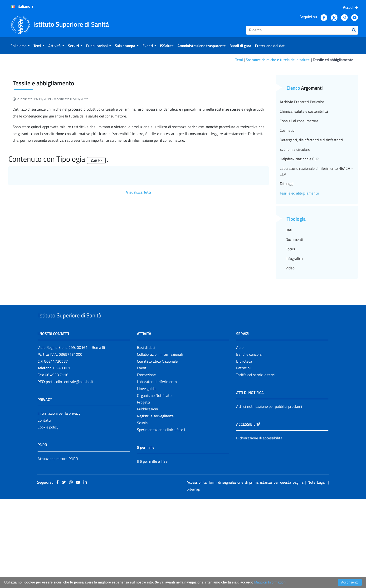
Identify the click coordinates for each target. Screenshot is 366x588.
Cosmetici (288, 209)
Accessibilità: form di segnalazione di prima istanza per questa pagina (245, 571)
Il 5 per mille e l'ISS (152, 550)
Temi (239, 60)
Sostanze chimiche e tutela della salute (278, 60)
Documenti (294, 318)
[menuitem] (20, 46)
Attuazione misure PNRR (58, 548)
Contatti (44, 509)
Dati (289, 308)
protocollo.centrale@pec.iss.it (70, 471)
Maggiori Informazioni (270, 582)
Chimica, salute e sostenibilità (304, 190)
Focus (290, 327)
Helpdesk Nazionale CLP (299, 237)
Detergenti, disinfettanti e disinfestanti (311, 218)
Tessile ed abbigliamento (299, 271)
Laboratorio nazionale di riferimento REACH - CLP (316, 249)
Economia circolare (295, 228)
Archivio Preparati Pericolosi (303, 180)
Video (290, 346)
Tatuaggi (287, 262)
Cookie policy (48, 516)
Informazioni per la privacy (59, 502)
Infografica (294, 337)
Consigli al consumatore (299, 199)
